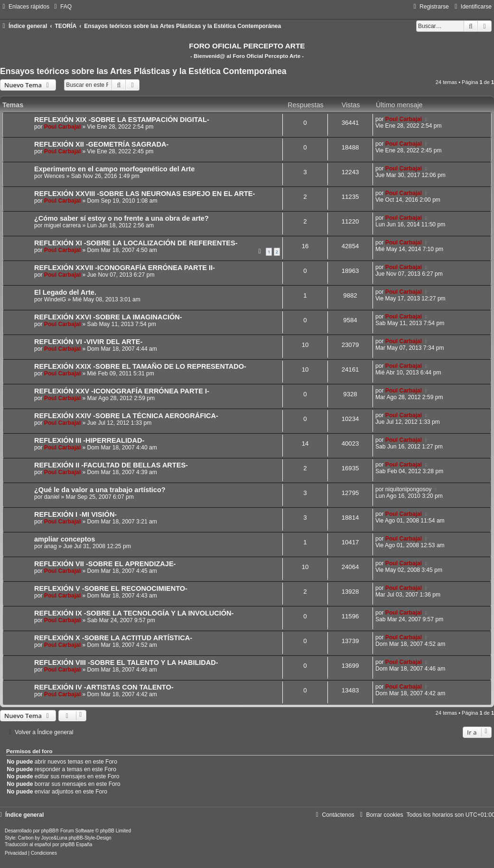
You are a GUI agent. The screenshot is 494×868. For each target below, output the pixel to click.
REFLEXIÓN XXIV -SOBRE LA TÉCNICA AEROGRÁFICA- (126, 416)
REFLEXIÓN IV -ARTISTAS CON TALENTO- (104, 687)
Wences (54, 176)
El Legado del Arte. (65, 292)
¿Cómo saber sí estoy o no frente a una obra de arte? (121, 218)
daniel (52, 497)
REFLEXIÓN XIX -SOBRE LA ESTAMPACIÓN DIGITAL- (122, 120)
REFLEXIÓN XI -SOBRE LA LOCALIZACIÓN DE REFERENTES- (136, 243)
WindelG (55, 299)
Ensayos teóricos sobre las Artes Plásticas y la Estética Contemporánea (143, 71)
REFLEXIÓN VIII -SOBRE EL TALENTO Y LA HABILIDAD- (126, 663)
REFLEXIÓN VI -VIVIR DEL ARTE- (88, 342)
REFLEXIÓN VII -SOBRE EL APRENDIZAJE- (105, 564)
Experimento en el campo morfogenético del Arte (114, 169)
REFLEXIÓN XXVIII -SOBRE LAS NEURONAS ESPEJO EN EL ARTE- (144, 194)
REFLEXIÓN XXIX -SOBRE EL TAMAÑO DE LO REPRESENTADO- (140, 366)
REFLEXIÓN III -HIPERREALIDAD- (89, 440)
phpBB (48, 831)
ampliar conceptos (65, 539)
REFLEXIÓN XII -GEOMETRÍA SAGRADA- (101, 144)
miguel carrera (62, 225)
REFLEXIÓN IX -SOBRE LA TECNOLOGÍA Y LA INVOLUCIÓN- (134, 613)
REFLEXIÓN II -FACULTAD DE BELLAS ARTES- (111, 465)
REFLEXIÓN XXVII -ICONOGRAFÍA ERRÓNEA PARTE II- (125, 268)
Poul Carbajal (62, 127)
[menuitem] (62, 7)
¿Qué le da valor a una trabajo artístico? (100, 490)
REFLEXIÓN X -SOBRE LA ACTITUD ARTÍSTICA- (113, 638)
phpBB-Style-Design (90, 838)
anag (51, 546)
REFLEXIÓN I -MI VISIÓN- (75, 514)
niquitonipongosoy (409, 489)
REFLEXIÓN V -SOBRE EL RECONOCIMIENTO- (111, 588)
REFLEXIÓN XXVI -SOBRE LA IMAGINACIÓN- (108, 317)
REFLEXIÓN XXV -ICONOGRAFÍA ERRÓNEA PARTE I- (122, 391)
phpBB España (76, 845)
